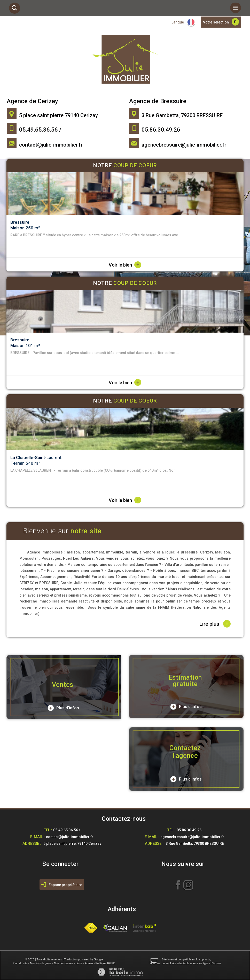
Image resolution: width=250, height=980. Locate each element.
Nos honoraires (64, 963)
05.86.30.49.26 (189, 830)
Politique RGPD (106, 963)
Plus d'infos (63, 708)
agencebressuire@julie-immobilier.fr (184, 145)
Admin (89, 963)
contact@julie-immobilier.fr (51, 145)
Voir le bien (125, 265)
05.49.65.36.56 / (67, 830)
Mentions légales (41, 963)
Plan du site (20, 963)
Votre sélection (216, 22)
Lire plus (215, 624)
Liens (79, 963)
